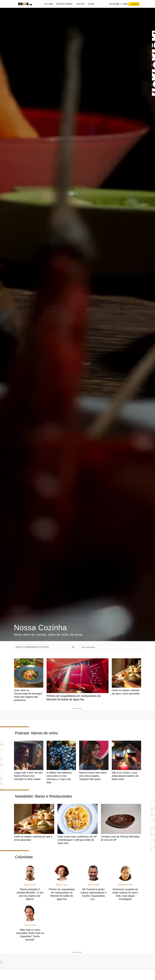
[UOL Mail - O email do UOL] (116, 4)
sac (111, 4)
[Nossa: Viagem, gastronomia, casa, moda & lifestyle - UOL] (23, 4)
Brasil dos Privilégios (64, 4)
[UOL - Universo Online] (37, 4)
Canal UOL (80, 4)
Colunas (91, 4)
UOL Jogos (49, 4)
